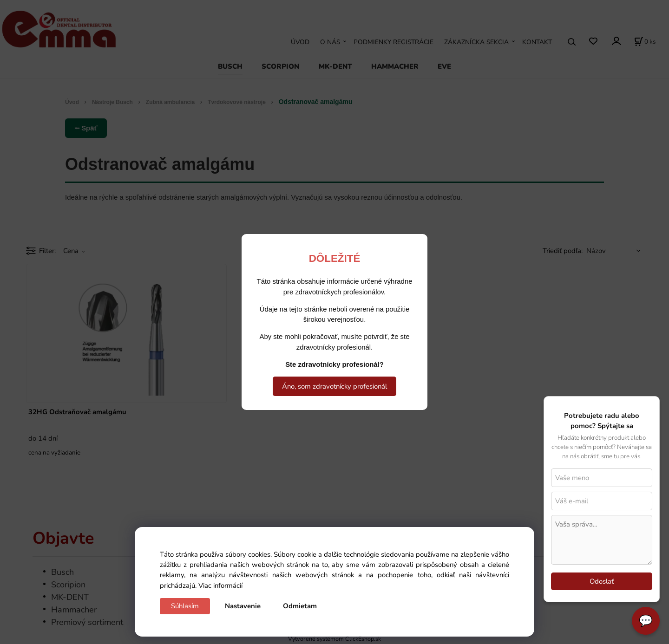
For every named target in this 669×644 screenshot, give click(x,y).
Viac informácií (220, 585)
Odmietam (300, 606)
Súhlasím (185, 606)
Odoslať (602, 581)
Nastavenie (243, 606)
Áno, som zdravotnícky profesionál (334, 386)
